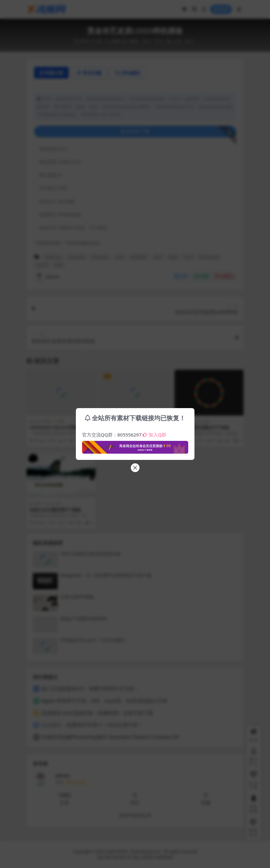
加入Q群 (155, 435)
